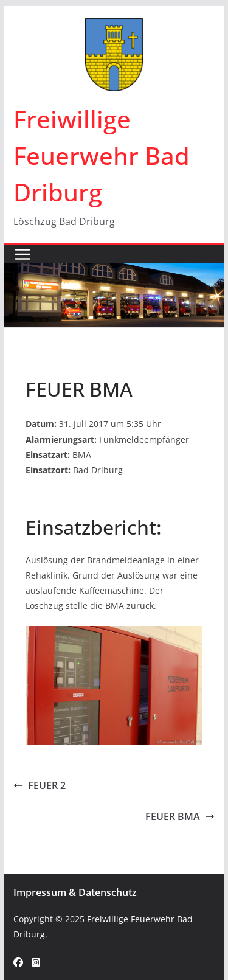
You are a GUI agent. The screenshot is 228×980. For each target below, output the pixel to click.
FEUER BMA (180, 816)
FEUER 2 (40, 785)
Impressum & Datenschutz (75, 892)
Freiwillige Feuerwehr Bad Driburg (102, 155)
